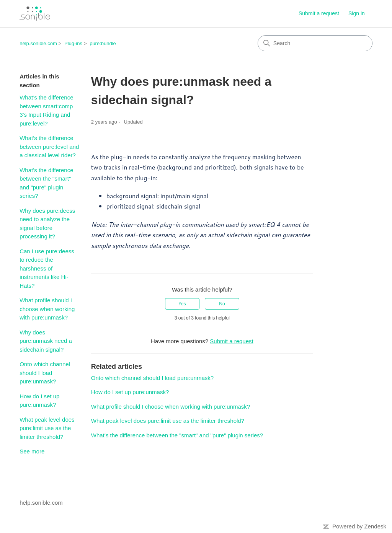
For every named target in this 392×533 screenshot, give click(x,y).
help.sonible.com (38, 43)
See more (32, 451)
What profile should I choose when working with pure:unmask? (47, 309)
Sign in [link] (357, 13)
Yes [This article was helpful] (182, 304)
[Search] (315, 43)
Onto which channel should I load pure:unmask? (45, 373)
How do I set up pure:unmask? (39, 401)
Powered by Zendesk (359, 526)
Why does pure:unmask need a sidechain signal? (46, 341)
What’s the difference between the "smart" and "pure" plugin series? (46, 183)
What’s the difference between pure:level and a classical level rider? (49, 147)
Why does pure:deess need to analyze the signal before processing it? (47, 224)
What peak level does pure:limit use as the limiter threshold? (47, 428)
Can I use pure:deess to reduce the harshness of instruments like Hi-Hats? (47, 268)
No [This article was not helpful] (222, 304)
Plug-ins (73, 43)
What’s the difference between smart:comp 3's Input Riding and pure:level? (46, 110)
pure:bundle (103, 43)
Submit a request (319, 13)
